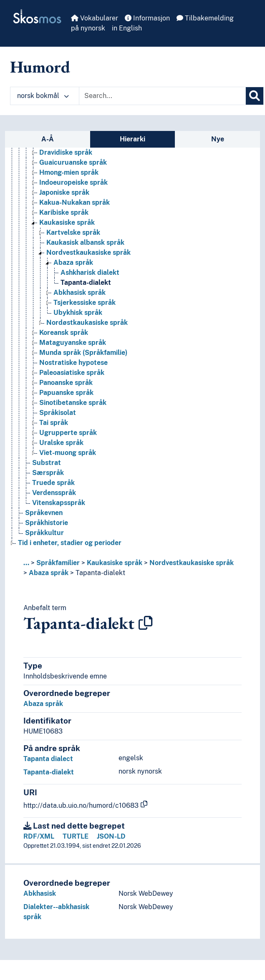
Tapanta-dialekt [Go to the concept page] (86, 283)
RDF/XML (39, 836)
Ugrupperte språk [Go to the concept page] (68, 433)
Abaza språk (49, 573)
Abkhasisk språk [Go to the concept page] (79, 293)
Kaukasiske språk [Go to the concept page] (67, 222)
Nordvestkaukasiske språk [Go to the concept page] (88, 253)
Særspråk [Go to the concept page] (48, 473)
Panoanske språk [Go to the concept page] (66, 383)
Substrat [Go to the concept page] (47, 463)
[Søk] (255, 96)
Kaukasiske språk (115, 563)
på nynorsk (88, 28)
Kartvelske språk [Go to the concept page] (73, 232)
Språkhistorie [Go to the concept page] (47, 523)
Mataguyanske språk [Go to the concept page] (73, 343)
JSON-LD (111, 836)
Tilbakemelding (205, 18)
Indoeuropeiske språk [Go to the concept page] (73, 182)
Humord (40, 67)
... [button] (26, 563)
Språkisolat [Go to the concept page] (58, 413)
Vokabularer (95, 18)
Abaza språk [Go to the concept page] (73, 263)
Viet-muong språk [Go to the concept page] (68, 453)
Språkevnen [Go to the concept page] (44, 513)
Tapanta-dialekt (100, 573)
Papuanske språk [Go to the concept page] (66, 393)
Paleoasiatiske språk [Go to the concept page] (72, 373)
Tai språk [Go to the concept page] (54, 423)
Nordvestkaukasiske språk (192, 563)
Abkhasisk (40, 893)
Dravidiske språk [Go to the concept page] (66, 152)
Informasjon (147, 18)
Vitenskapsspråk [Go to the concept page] (59, 503)
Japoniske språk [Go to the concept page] (64, 192)
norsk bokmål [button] (43, 96)
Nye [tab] (218, 139)
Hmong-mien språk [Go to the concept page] (69, 172)
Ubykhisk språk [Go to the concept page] (78, 313)
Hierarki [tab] (132, 139)
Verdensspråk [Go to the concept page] (54, 493)
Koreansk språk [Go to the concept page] (64, 333)
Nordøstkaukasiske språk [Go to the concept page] (87, 323)
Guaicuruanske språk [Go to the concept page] (73, 162)
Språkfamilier (58, 563)
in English (127, 28)
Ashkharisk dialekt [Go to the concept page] (90, 273)
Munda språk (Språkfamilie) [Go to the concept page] (83, 353)
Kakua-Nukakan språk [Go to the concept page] (74, 202)
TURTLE (76, 836)
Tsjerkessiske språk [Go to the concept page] (85, 303)
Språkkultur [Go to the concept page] (44, 533)
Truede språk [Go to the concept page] (53, 483)
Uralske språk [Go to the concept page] (61, 443)
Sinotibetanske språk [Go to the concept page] (73, 403)
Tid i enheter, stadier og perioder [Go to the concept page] (70, 543)
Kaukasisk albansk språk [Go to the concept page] (85, 242)
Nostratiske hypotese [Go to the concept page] (73, 363)
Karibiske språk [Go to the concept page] (64, 212)
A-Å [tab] (48, 139)
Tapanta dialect (48, 759)
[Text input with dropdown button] (162, 96)
